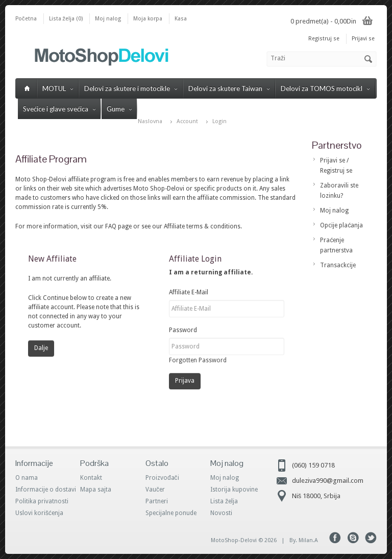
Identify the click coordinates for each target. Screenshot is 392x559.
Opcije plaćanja (341, 225)
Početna (26, 19)
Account (187, 121)
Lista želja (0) (66, 19)
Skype (353, 538)
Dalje (41, 348)
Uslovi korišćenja (39, 513)
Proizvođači (162, 478)
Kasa (181, 19)
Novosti (221, 513)
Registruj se (324, 39)
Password (183, 330)
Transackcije (338, 265)
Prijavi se (363, 39)
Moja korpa (148, 19)
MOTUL (58, 88)
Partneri (157, 501)
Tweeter (371, 538)
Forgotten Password (198, 360)
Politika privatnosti (42, 501)
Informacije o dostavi (46, 490)
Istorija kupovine (234, 490)
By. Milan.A (304, 540)
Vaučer (155, 490)
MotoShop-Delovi (234, 540)
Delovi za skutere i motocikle (131, 88)
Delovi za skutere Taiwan (229, 88)
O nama (27, 478)
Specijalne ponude (171, 513)
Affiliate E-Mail (189, 292)
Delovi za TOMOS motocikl (325, 88)
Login (219, 121)
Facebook (335, 538)
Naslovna (150, 121)
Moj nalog (108, 19)
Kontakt (91, 478)
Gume (119, 109)
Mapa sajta (96, 490)
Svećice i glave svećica (59, 109)
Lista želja (224, 501)
